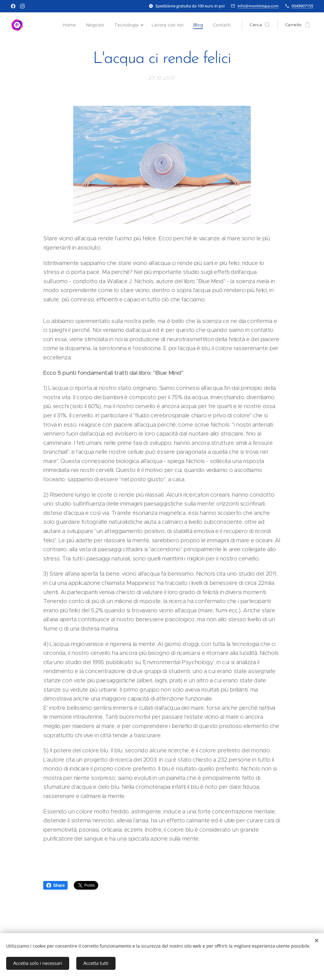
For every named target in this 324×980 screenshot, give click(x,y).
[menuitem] (74, 25)
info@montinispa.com (258, 6)
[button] (260, 25)
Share (55, 885)
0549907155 (302, 6)
